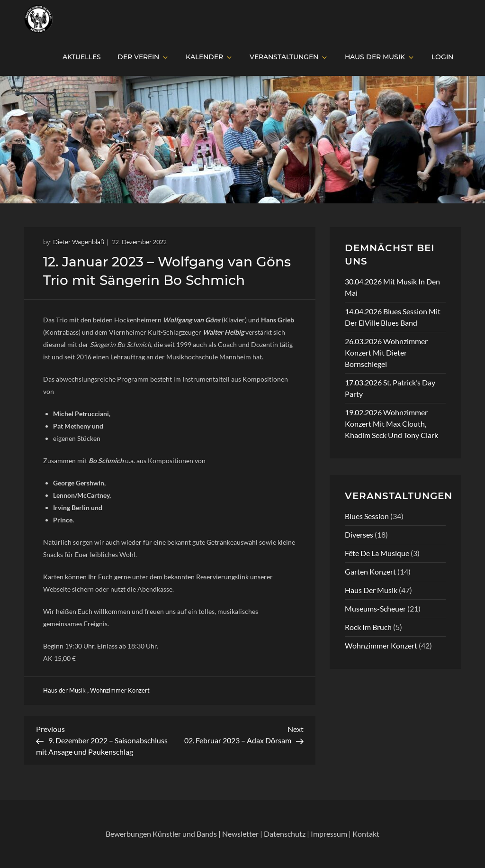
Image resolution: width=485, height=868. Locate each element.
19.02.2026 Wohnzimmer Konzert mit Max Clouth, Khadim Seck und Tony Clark (391, 424)
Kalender (209, 57)
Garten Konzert (370, 571)
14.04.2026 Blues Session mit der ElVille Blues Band (393, 317)
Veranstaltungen (289, 57)
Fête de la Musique (377, 553)
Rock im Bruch (368, 627)
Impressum (329, 834)
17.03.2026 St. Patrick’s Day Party (390, 388)
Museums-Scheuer (375, 608)
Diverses (359, 535)
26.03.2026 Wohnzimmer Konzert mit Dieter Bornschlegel (386, 352)
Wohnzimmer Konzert (120, 690)
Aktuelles (82, 57)
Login (442, 57)
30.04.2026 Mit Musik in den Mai (392, 287)
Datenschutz (285, 834)
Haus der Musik (380, 57)
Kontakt (366, 834)
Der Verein (143, 57)
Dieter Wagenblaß (79, 242)
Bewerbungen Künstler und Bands (161, 834)
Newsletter (240, 834)
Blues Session (367, 516)
